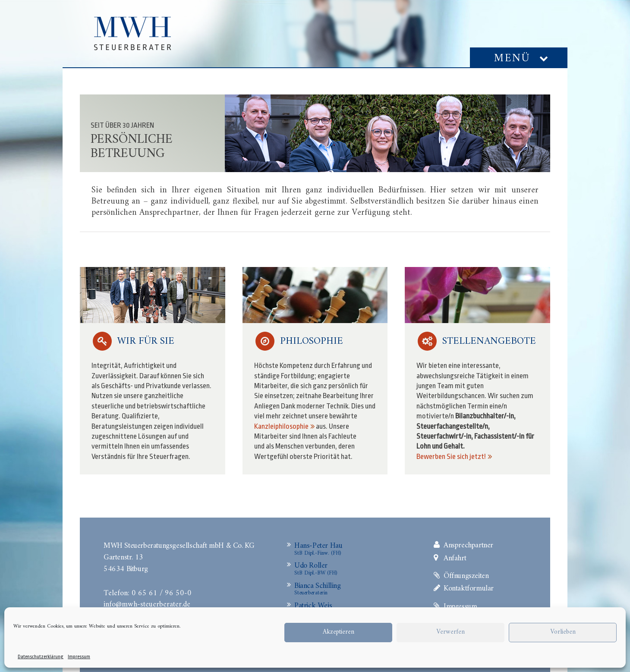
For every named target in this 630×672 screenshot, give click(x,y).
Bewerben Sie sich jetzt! (451, 457)
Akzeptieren (339, 632)
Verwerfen (450, 632)
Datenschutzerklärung (41, 657)
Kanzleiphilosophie (281, 426)
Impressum (79, 657)
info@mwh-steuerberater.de (147, 603)
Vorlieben (563, 632)
